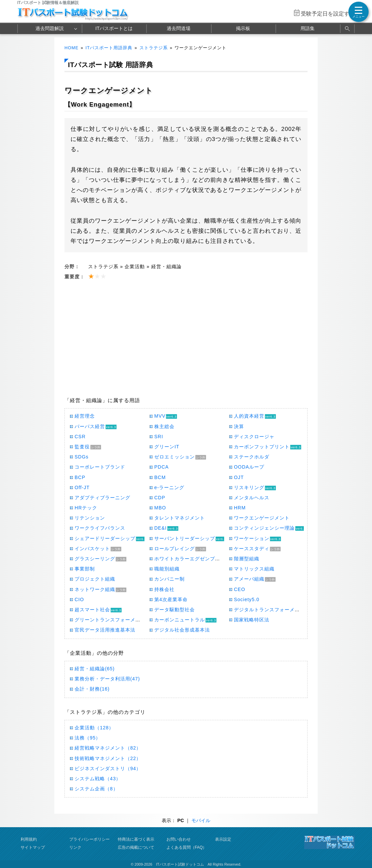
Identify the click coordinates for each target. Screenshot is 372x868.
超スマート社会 (92, 610)
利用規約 (29, 839)
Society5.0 (247, 599)
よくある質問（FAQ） (187, 847)
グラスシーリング (95, 559)
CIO (79, 599)
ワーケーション (252, 538)
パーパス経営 (90, 426)
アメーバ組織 (249, 579)
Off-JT (82, 487)
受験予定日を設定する (328, 14)
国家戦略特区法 (252, 620)
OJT (239, 477)
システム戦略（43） (98, 779)
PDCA (162, 467)
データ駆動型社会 (175, 610)
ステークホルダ (252, 457)
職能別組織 (167, 569)
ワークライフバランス (100, 528)
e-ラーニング (169, 487)
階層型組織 (247, 559)
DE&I (161, 528)
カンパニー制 (169, 579)
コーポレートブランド (100, 467)
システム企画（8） (96, 789)
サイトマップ (33, 847)
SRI (159, 437)
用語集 (308, 28)
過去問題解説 (50, 28)
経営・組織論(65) (95, 669)
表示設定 (223, 839)
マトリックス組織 (254, 569)
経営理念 (85, 416)
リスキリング (249, 487)
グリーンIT (167, 447)
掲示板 (243, 28)
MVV (160, 416)
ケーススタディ (252, 549)
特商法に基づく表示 (136, 839)
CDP (160, 498)
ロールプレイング (175, 549)
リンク (75, 847)
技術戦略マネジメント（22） (108, 758)
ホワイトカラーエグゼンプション (192, 559)
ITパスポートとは (114, 28)
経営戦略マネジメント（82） (108, 748)
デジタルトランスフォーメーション (274, 610)
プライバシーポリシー (89, 839)
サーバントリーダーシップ (185, 538)
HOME (72, 48)
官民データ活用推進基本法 (105, 630)
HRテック (86, 508)
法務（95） (88, 738)
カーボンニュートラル (180, 620)
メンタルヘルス (252, 498)
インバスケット (92, 549)
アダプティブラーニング (102, 498)
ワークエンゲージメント (262, 518)
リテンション (90, 518)
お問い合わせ (179, 839)
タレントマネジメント (180, 518)
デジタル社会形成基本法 (182, 630)
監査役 (82, 447)
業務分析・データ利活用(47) (107, 679)
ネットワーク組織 (95, 589)
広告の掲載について (136, 847)
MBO (160, 508)
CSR (80, 437)
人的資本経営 (249, 416)
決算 (239, 426)
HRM (240, 508)
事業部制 (85, 569)
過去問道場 (179, 28)
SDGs (82, 457)
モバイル (201, 820)
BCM (160, 477)
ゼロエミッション (175, 457)
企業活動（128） (94, 728)
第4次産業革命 (171, 599)
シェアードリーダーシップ (105, 538)
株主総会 (164, 426)
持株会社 (164, 589)
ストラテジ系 (154, 48)
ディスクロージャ (254, 437)
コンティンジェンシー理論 (264, 528)
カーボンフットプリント (262, 447)
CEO (240, 589)
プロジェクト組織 (95, 579)
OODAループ (249, 467)
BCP (80, 477)
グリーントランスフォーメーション (115, 620)
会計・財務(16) (92, 689)
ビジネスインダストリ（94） (108, 768)
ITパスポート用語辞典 (109, 48)
